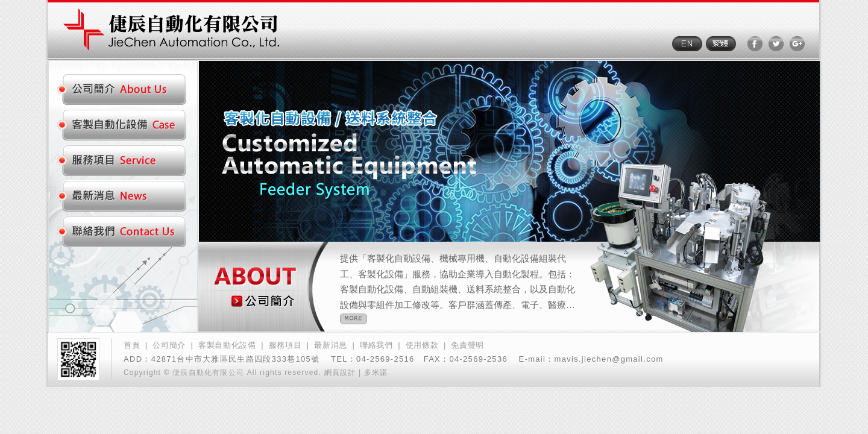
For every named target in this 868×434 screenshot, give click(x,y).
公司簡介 (169, 345)
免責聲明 (467, 345)
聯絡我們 (376, 345)
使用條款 (422, 345)
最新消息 (331, 345)
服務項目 (285, 345)
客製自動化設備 (227, 345)
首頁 (132, 345)
